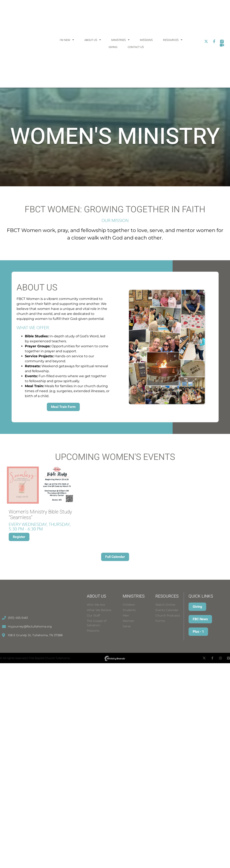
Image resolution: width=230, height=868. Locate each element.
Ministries (120, 40)
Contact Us (136, 47)
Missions (146, 40)
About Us (93, 40)
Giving (113, 47)
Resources (173, 40)
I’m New (67, 40)
